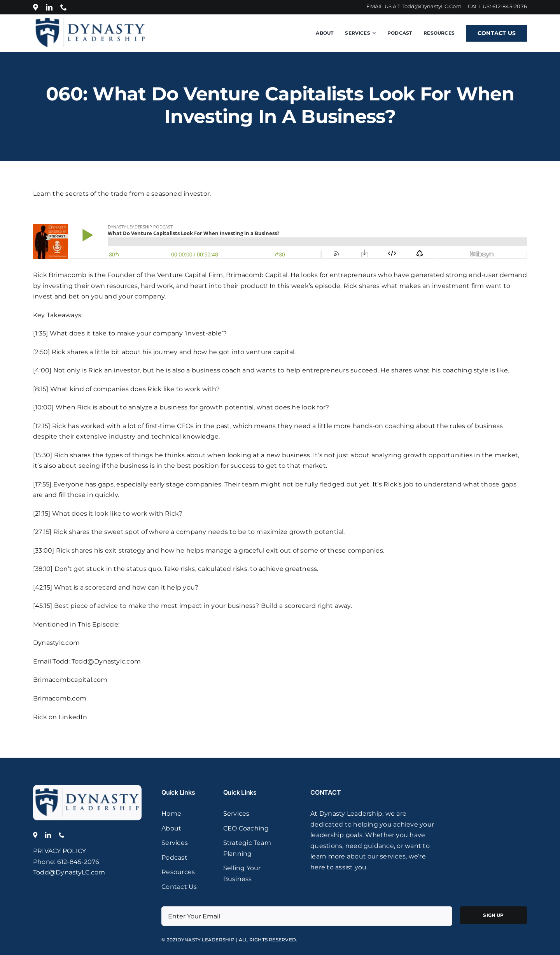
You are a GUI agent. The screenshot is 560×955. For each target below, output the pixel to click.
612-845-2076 (510, 6)
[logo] (87, 788)
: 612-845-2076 (77, 862)
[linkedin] (49, 7)
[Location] (36, 7)
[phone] (64, 7)
